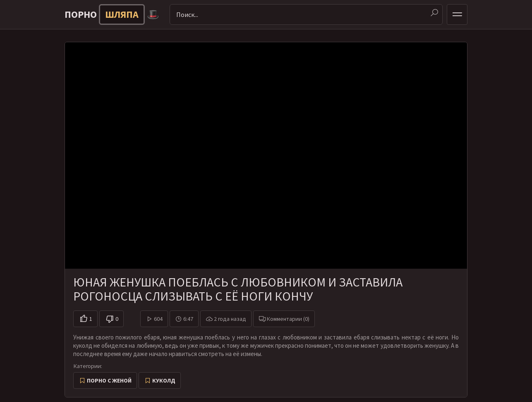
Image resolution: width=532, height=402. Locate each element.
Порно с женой (109, 380)
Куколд (164, 380)
